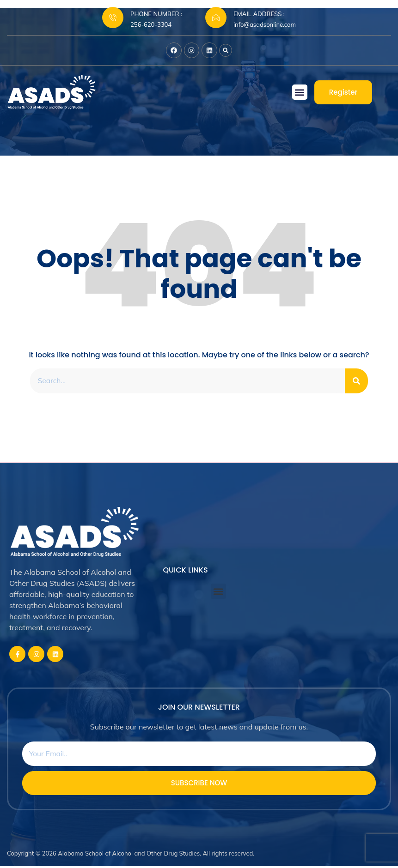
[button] (227, 51)
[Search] (356, 382)
